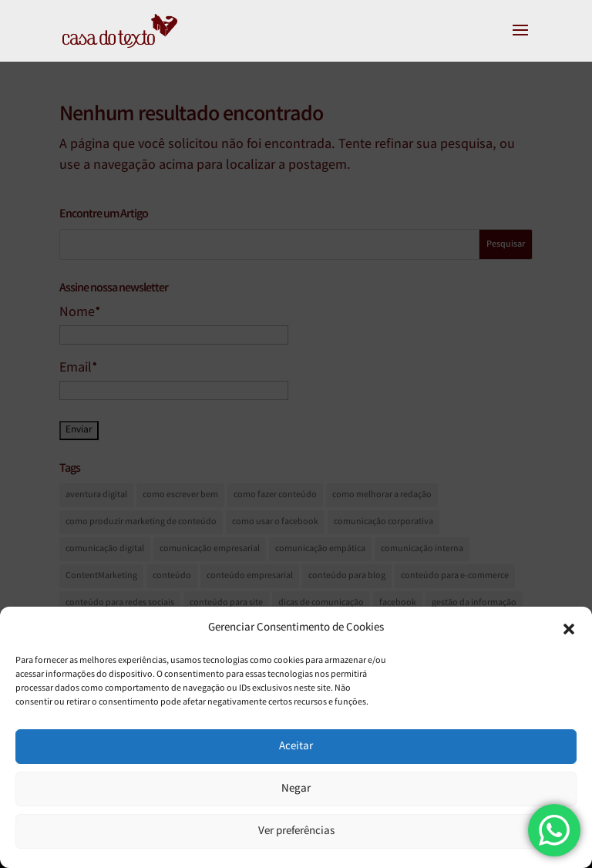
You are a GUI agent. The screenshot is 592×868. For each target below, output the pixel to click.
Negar (296, 789)
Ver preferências (296, 832)
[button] (569, 629)
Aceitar (296, 747)
